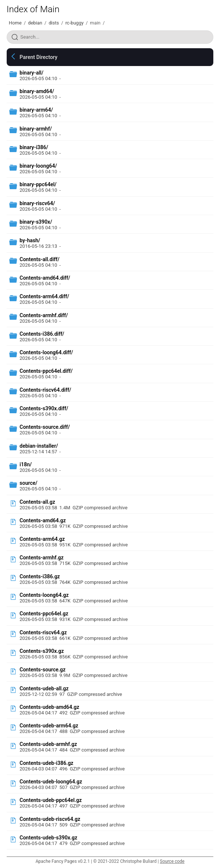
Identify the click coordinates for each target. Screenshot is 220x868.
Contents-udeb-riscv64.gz (50, 819)
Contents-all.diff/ (40, 259)
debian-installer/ (39, 446)
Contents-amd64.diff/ (45, 278)
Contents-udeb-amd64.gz (50, 707)
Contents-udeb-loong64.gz (51, 782)
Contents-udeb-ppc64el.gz (51, 800)
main (95, 23)
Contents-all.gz (37, 502)
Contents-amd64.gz (43, 520)
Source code (172, 861)
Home (15, 23)
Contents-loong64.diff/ (46, 352)
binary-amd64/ (37, 91)
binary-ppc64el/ (38, 184)
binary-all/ (32, 73)
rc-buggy (74, 23)
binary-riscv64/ (37, 203)
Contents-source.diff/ (45, 427)
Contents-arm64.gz (42, 539)
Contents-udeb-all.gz (44, 688)
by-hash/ (30, 240)
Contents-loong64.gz (44, 595)
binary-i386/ (34, 147)
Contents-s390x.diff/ (44, 408)
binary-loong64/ (38, 166)
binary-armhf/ (36, 129)
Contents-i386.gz (40, 576)
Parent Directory (39, 57)
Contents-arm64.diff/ (44, 296)
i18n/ (26, 464)
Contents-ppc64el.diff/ (46, 371)
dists (54, 23)
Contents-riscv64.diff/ (45, 390)
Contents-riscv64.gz (43, 632)
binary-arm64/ (36, 110)
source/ (29, 483)
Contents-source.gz (43, 670)
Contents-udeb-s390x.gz (49, 838)
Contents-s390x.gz (42, 651)
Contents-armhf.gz (42, 558)
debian (35, 23)
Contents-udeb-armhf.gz (48, 744)
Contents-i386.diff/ (42, 334)
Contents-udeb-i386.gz (47, 763)
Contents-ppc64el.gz (44, 614)
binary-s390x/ (36, 222)
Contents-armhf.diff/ (44, 315)
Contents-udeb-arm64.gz (49, 726)
